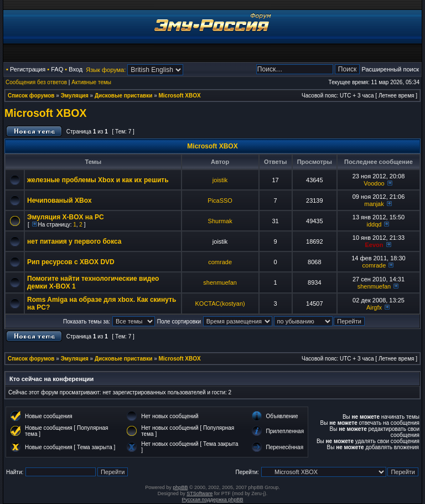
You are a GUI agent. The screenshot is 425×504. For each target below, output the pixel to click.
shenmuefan (220, 282)
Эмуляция (75, 96)
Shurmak (220, 221)
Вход (76, 69)
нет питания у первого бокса (74, 241)
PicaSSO (220, 200)
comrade (220, 262)
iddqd (374, 224)
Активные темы (91, 82)
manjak (374, 204)
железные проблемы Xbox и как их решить (98, 180)
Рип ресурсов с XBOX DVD (71, 262)
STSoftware (199, 493)
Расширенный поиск (390, 69)
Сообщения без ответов (36, 82)
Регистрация (28, 69)
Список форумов (31, 96)
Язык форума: (106, 70)
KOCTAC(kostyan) (220, 304)
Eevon (374, 245)
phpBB (180, 487)
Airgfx (374, 307)
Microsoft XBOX (180, 96)
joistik (220, 180)
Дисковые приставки (123, 96)
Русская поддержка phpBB (213, 500)
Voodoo (374, 183)
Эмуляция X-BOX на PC (66, 217)
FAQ (57, 69)
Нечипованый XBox (59, 200)
